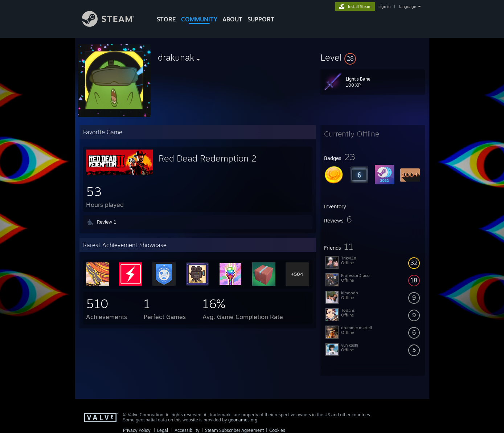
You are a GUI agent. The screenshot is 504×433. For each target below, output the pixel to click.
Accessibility (187, 430)
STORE (166, 19)
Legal (163, 430)
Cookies (277, 430)
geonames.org (243, 420)
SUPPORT (261, 19)
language (408, 7)
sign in (384, 7)
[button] (373, 57)
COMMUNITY (199, 19)
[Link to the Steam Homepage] (114, 25)
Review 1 (106, 222)
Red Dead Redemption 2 (208, 158)
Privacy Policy (137, 430)
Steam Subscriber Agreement (234, 430)
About (232, 19)
